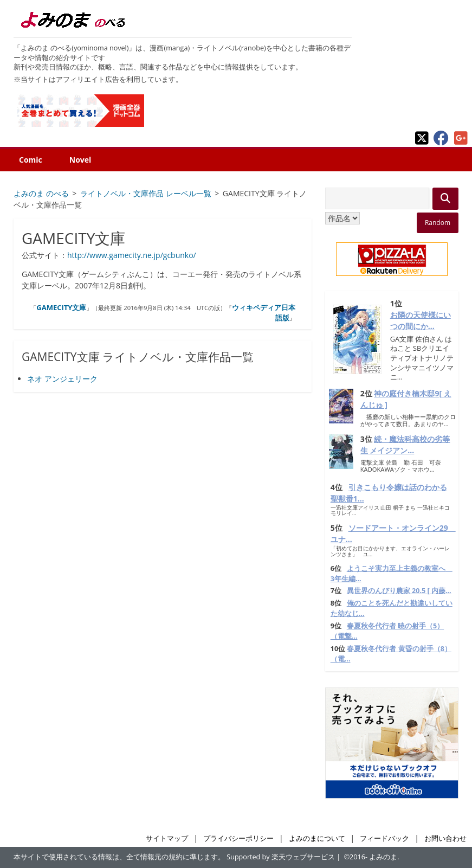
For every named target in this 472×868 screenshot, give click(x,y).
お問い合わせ (445, 838)
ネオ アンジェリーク (62, 379)
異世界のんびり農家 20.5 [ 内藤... (399, 591)
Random (438, 223)
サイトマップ (167, 838)
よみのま (383, 857)
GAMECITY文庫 (61, 307)
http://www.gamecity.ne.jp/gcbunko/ (132, 255)
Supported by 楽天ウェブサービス (281, 857)
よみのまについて (317, 838)
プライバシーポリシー (238, 838)
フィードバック (384, 838)
